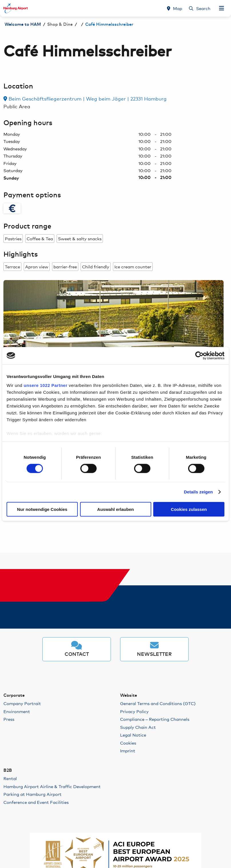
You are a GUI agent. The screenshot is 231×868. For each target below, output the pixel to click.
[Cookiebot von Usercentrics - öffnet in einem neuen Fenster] (199, 355)
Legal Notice (133, 735)
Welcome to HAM (23, 24)
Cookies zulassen (189, 509)
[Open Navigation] (222, 8)
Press (9, 719)
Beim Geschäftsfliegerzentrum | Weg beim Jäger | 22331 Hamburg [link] (85, 98)
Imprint (128, 750)
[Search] (200, 8)
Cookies (128, 743)
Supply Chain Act (138, 727)
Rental (10, 778)
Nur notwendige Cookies (42, 509)
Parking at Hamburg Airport (32, 794)
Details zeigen (198, 492)
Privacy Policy (134, 711)
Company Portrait (22, 703)
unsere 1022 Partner (46, 385)
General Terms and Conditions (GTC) (158, 703)
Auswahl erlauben (115, 509)
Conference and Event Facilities (36, 802)
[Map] (175, 8)
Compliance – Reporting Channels (155, 719)
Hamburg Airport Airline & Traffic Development (52, 786)
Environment (17, 711)
